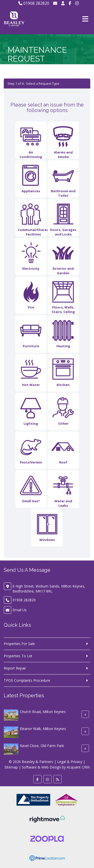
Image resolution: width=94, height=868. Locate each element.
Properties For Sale (19, 644)
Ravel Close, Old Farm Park (42, 746)
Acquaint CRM (78, 767)
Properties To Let (18, 656)
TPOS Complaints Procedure (27, 680)
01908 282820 (34, 3)
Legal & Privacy (70, 762)
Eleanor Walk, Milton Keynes (43, 729)
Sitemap (11, 767)
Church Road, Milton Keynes (43, 712)
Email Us (20, 610)
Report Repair (15, 668)
